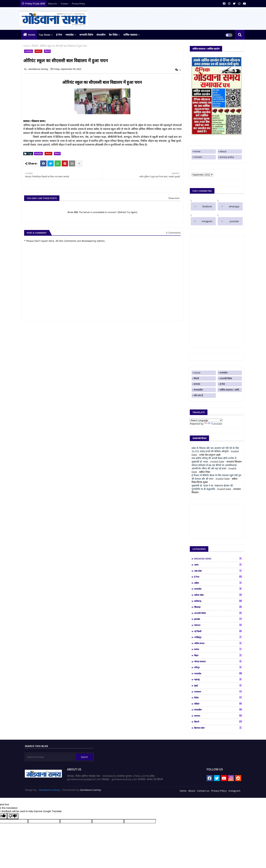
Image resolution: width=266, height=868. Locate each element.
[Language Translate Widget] (206, 420)
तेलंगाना (218, 625)
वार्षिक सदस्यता (130, 35)
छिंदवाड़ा (218, 607)
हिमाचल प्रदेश (218, 728)
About (223, 151)
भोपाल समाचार (218, 661)
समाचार (38, 51)
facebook (207, 206)
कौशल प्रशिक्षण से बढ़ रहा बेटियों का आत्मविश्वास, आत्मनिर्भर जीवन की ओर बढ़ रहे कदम (214, 467)
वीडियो (218, 704)
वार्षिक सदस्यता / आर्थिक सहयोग (231, 390)
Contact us (203, 791)
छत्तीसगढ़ (218, 601)
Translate (213, 424)
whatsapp (234, 206)
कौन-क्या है (198, 395)
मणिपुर (218, 667)
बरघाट (218, 649)
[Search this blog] (51, 757)
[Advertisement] (217, 291)
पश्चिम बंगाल (218, 643)
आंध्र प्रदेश (218, 571)
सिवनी (35, 46)
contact (65, 4)
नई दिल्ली (218, 631)
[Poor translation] (13, 816)
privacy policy (78, 4)
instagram (207, 221)
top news (44, 35)
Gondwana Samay (49, 790)
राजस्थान (218, 692)
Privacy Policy (219, 791)
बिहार (218, 655)
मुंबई (218, 686)
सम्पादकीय (198, 390)
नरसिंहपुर (218, 637)
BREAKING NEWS (218, 559)
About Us (53, 4)
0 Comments (173, 233)
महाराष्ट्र (218, 679)
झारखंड (218, 619)
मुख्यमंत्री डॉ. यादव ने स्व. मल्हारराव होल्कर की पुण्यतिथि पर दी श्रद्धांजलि (212, 487)
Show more (174, 198)
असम (218, 565)
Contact (198, 157)
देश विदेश (113, 35)
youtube (234, 221)
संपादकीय (101, 35)
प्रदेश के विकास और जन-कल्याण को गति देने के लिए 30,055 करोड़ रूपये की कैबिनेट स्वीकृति (215, 450)
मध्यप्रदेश (70, 35)
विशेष (218, 698)
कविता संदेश (218, 595)
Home (32, 35)
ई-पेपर (59, 35)
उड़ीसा (218, 583)
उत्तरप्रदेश (218, 589)
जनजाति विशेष (86, 35)
